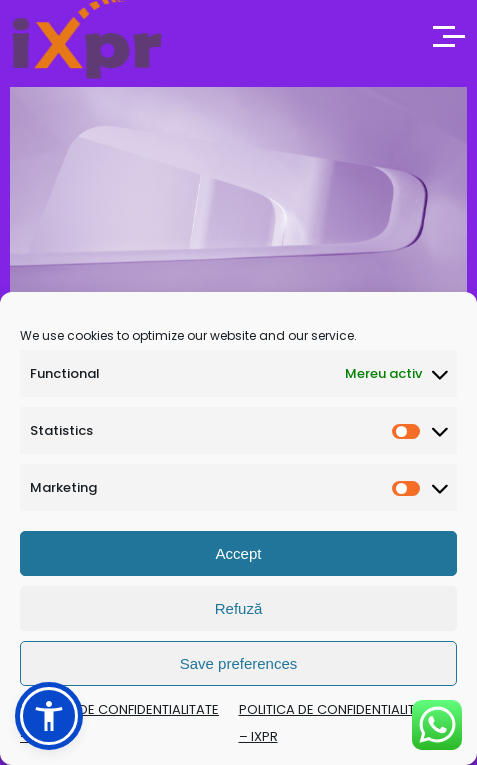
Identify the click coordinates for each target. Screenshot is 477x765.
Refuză (239, 608)
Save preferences (239, 663)
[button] (49, 716)
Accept (239, 553)
